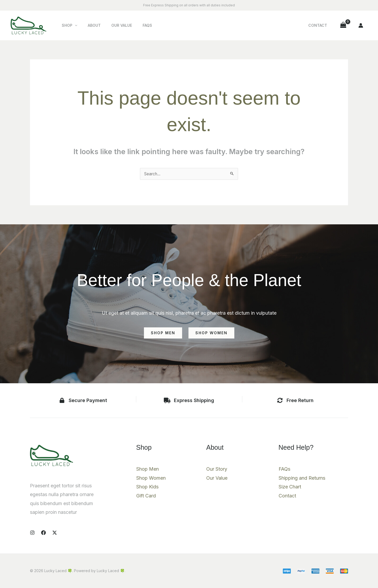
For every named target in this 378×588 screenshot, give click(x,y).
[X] (55, 533)
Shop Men (148, 469)
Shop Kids (147, 487)
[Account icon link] (361, 25)
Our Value (114, 25)
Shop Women (151, 478)
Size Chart (290, 487)
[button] (73, 25)
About (89, 25)
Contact (320, 25)
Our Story (217, 469)
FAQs (136, 25)
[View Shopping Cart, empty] (343, 25)
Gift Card (146, 496)
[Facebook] (43, 533)
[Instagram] (32, 533)
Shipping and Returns (302, 478)
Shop (68, 25)
